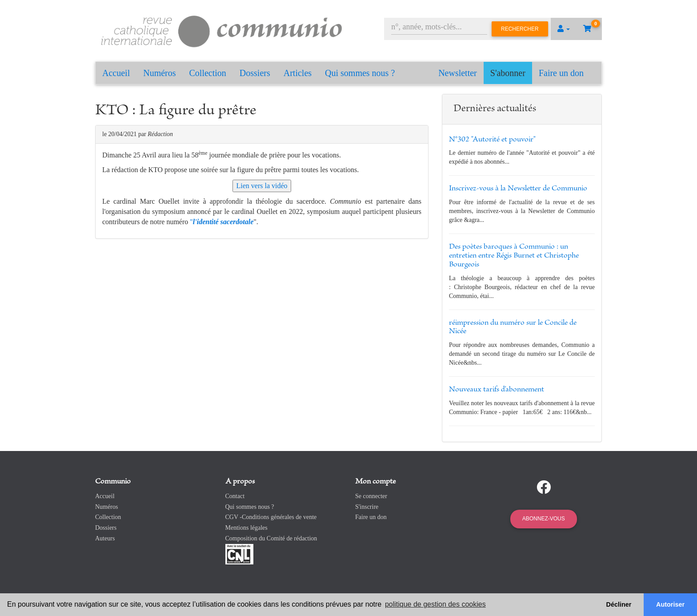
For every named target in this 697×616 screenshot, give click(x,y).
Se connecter (371, 496)
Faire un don (561, 73)
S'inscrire (367, 507)
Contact (235, 496)
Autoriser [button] (670, 604)
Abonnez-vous (544, 519)
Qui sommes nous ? (360, 73)
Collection (208, 73)
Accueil (116, 73)
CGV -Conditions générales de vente (271, 517)
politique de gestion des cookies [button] (435, 604)
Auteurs (105, 538)
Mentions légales (246, 528)
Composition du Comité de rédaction (271, 538)
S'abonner (508, 73)
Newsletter (458, 73)
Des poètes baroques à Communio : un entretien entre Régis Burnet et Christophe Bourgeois (514, 256)
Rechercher (520, 29)
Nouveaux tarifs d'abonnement (497, 390)
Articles (298, 73)
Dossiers (255, 73)
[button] (564, 29)
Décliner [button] (619, 604)
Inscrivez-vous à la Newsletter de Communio (518, 189)
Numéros (159, 73)
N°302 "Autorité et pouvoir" (492, 140)
